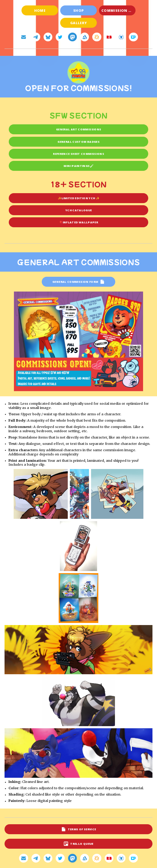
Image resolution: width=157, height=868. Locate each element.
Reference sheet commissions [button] (78, 154)
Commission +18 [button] (118, 10)
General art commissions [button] (78, 129)
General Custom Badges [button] (78, 142)
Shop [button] (78, 10)
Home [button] (40, 10)
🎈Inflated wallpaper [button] (78, 222)
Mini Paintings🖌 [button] (78, 166)
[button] (23, 37)
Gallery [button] (79, 23)
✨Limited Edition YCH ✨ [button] (78, 198)
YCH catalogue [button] (79, 210)
